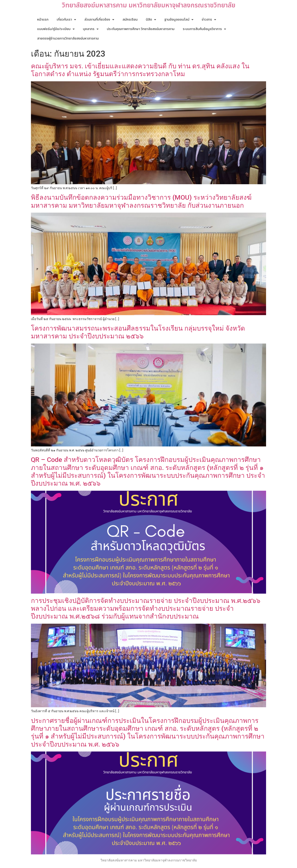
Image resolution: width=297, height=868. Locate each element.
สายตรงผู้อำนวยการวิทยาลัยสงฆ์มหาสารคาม (68, 38)
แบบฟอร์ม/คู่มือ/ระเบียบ (56, 29)
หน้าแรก (43, 20)
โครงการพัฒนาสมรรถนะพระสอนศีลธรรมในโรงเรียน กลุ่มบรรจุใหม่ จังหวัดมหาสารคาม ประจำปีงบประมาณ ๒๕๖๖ (138, 332)
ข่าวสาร (209, 20)
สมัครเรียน (130, 20)
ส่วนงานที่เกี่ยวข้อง (99, 20)
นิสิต (151, 20)
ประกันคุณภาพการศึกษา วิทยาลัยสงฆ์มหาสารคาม (141, 29)
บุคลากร (91, 29)
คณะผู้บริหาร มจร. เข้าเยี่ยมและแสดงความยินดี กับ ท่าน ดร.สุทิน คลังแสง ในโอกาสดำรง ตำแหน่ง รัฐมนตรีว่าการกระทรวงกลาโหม (140, 70)
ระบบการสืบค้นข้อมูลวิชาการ (204, 29)
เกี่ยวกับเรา (66, 20)
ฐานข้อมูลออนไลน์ (179, 20)
